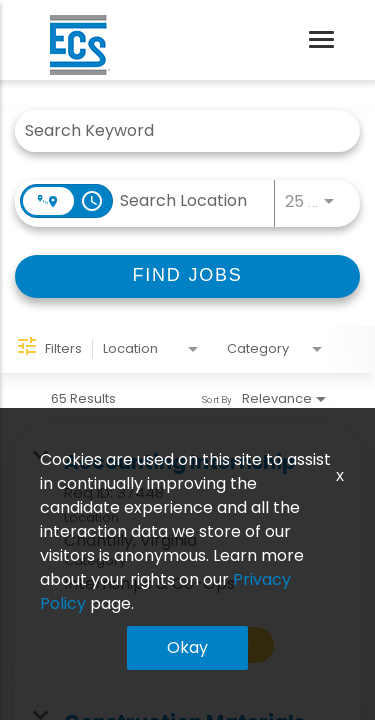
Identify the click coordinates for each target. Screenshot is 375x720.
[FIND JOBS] (187, 276)
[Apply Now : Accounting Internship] (202, 645)
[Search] (187, 276)
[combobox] (177, 130)
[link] (187, 555)
